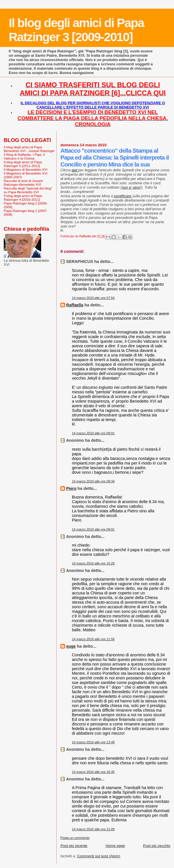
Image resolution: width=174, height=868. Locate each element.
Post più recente (74, 846)
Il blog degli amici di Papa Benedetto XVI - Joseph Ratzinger (29, 149)
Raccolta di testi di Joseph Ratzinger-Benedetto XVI (23, 183)
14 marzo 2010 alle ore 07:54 (93, 298)
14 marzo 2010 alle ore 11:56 (93, 639)
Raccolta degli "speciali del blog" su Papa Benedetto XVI (28, 190)
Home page (115, 846)
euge (71, 646)
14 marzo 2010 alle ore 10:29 (93, 563)
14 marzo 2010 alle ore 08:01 (93, 433)
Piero (71, 488)
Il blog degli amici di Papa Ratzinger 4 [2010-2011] (23, 198)
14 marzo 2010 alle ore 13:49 (93, 742)
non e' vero (131, 187)
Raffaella (75, 305)
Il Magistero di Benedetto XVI (26, 169)
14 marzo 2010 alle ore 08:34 (93, 481)
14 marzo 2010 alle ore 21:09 (93, 829)
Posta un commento (75, 838)
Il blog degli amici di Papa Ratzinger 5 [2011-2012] (23, 164)
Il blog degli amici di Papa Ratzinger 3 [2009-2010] (76, 30)
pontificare (123, 196)
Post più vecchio (157, 846)
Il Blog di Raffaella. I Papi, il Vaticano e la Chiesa (24, 156)
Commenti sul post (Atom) (99, 856)
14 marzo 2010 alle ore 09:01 (93, 529)
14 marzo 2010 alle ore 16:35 (93, 772)
